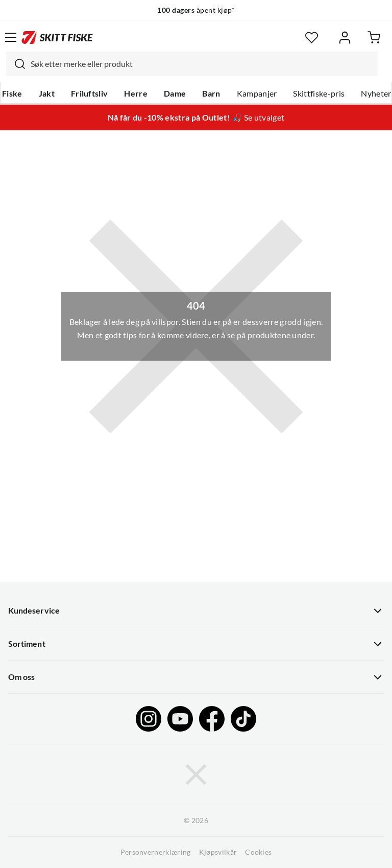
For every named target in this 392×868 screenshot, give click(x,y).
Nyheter (376, 93)
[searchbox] (202, 64)
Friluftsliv (90, 93)
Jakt (47, 93)
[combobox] (192, 64)
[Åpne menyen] (11, 37)
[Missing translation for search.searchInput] (16, 64)
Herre (136, 93)
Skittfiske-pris (319, 93)
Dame (175, 93)
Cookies (258, 852)
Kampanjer (257, 93)
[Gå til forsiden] (57, 37)
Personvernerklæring (156, 852)
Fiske (12, 93)
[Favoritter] (312, 38)
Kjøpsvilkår (218, 852)
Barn (211, 93)
